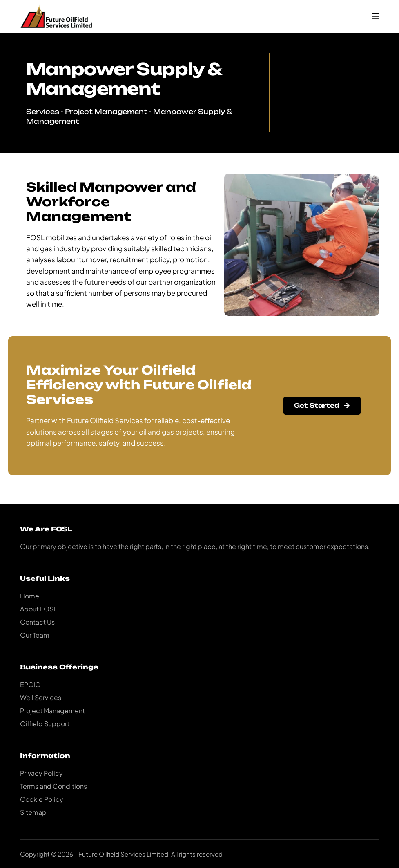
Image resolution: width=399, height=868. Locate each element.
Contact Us (37, 622)
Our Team (35, 635)
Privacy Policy (41, 773)
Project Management (106, 112)
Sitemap (33, 812)
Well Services (41, 697)
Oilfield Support (45, 724)
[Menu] (375, 16)
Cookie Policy (42, 799)
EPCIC (30, 684)
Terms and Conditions (53, 786)
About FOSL (39, 609)
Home (30, 596)
